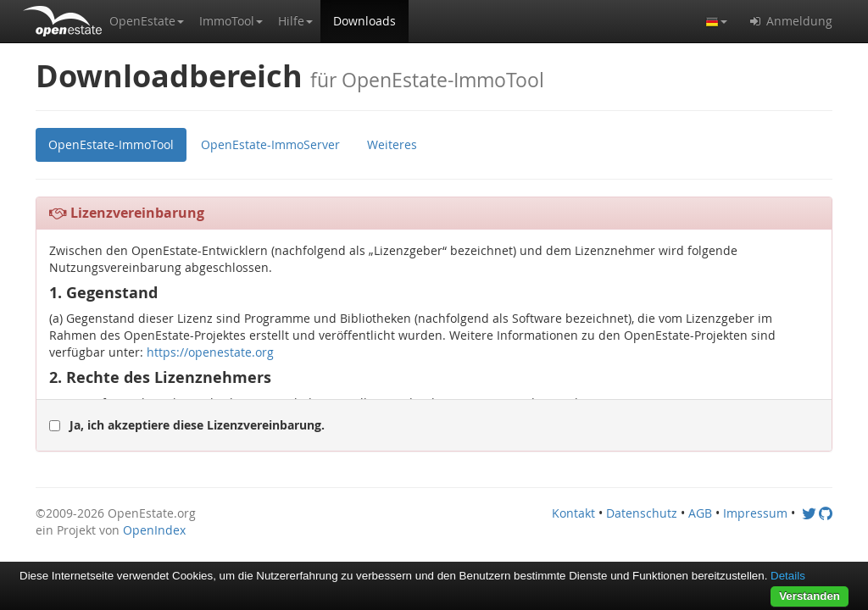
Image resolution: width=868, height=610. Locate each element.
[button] (147, 21)
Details (788, 576)
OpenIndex (154, 530)
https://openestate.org (210, 352)
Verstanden (810, 596)
